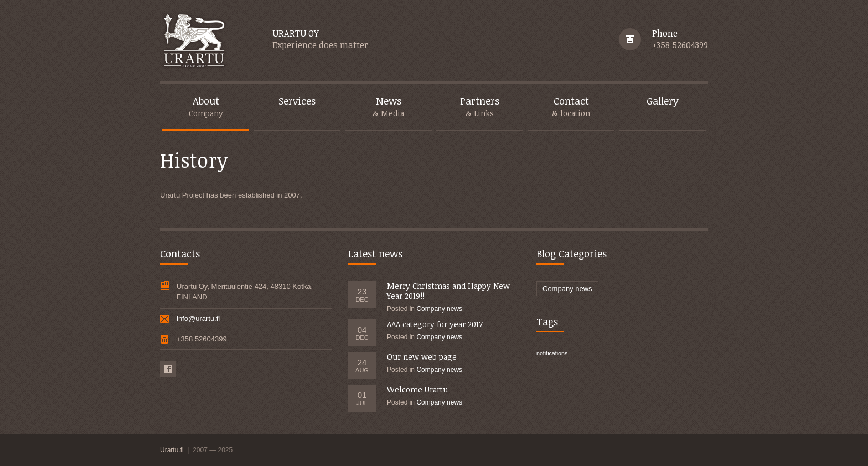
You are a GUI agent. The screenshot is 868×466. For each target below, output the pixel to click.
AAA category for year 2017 (435, 324)
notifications (552, 353)
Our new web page (422, 357)
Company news (439, 309)
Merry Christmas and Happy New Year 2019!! (448, 291)
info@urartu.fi (198, 319)
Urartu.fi (173, 450)
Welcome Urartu (417, 389)
